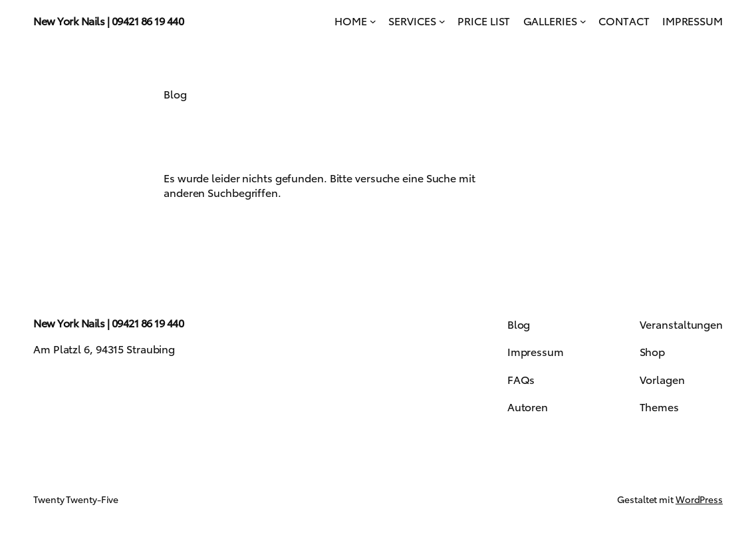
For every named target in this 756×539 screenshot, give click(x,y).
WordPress (699, 499)
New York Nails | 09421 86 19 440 (108, 20)
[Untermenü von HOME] (373, 21)
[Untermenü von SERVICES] (442, 21)
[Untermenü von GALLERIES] (583, 21)
